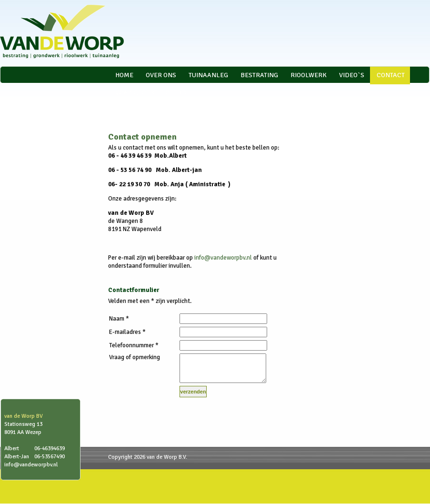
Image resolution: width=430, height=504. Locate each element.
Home (124, 75)
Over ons (161, 75)
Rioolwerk (309, 75)
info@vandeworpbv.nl (223, 258)
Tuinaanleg (208, 75)
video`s (352, 75)
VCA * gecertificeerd (151, 93)
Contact (391, 75)
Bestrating (259, 75)
